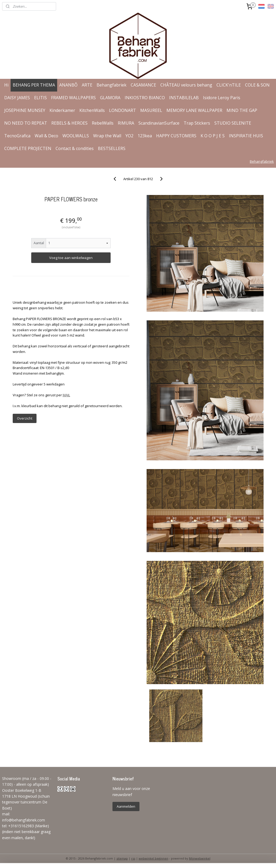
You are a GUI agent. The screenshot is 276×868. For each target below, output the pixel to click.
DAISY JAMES (17, 98)
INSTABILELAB (184, 98)
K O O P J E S (213, 136)
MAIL (66, 395)
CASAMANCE (143, 85)
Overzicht (25, 418)
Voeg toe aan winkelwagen (71, 258)
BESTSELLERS (112, 148)
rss (133, 858)
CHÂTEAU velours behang (186, 85)
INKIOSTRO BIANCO (145, 98)
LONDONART (123, 110)
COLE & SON (257, 85)
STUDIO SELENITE (233, 123)
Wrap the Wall (107, 136)
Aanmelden (126, 806)
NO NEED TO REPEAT (26, 123)
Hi (6, 85)
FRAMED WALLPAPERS (73, 98)
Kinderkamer (62, 110)
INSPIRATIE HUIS (246, 136)
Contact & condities (75, 148)
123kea (145, 136)
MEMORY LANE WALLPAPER (194, 110)
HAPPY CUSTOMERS (176, 136)
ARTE (87, 85)
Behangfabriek (112, 85)
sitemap (122, 858)
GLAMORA (110, 98)
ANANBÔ (68, 85)
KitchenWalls (92, 110)
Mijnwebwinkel (200, 858)
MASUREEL (151, 110)
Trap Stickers (197, 123)
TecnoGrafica (17, 136)
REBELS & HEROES (69, 123)
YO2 (129, 136)
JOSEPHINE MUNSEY (25, 110)
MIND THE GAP (242, 110)
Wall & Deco (46, 136)
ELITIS (40, 98)
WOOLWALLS (76, 136)
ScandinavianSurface (159, 123)
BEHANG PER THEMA (34, 85)
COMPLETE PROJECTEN (28, 148)
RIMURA (126, 123)
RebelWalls (103, 123)
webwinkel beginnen (153, 858)
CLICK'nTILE (229, 85)
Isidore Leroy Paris (222, 98)
